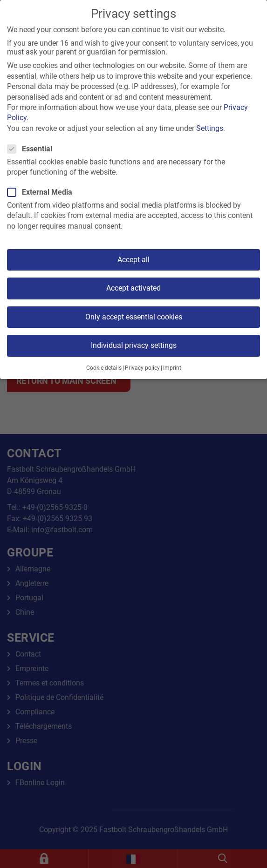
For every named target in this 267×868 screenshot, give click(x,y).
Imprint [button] (172, 368)
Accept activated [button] (133, 288)
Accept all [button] (133, 260)
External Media (43, 192)
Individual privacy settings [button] (134, 345)
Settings (210, 128)
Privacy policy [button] (142, 368)
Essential (33, 149)
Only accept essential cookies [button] (134, 317)
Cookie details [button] (104, 368)
